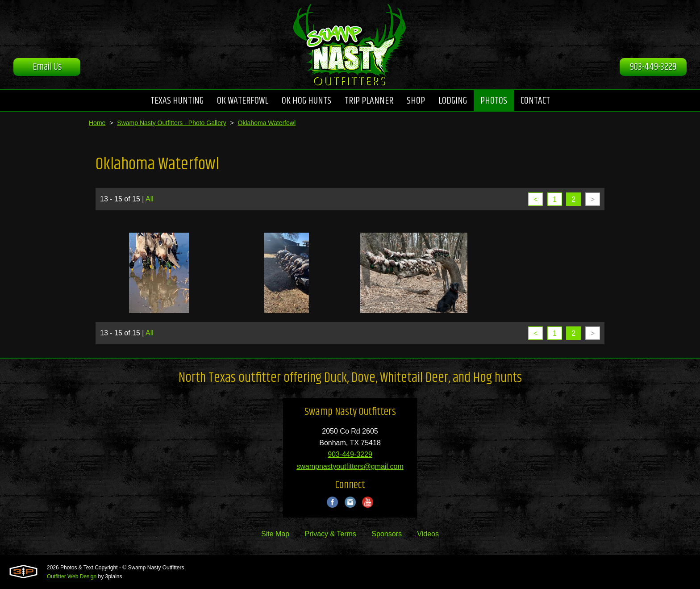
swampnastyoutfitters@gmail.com (350, 466)
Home (97, 123)
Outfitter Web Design (72, 576)
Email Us (47, 67)
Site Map (275, 534)
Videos (428, 534)
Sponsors (387, 534)
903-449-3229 (653, 67)
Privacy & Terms (331, 534)
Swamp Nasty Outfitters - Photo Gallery (171, 123)
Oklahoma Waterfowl (267, 123)
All (150, 199)
